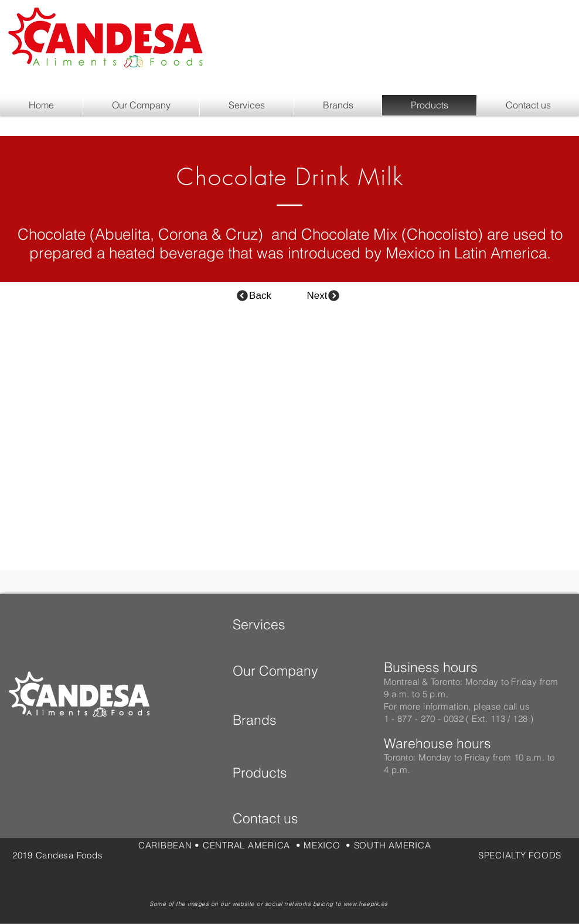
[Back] (253, 296)
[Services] (260, 625)
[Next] (324, 296)
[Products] (270, 773)
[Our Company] (290, 671)
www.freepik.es (366, 904)
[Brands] (272, 720)
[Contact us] (280, 819)
